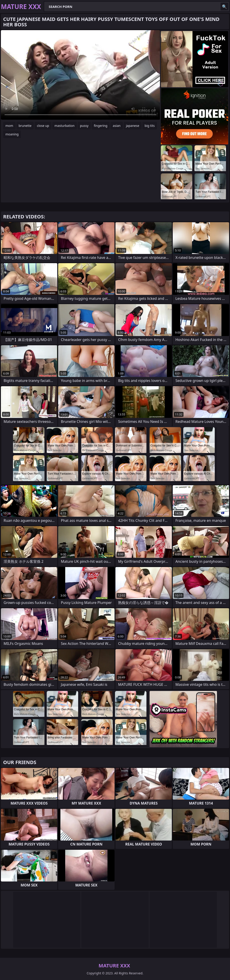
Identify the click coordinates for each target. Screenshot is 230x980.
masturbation (65, 126)
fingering (101, 126)
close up (43, 126)
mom (9, 126)
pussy (84, 126)
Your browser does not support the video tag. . (80, 75)
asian (117, 126)
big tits (150, 126)
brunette (25, 126)
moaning (12, 134)
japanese (133, 126)
